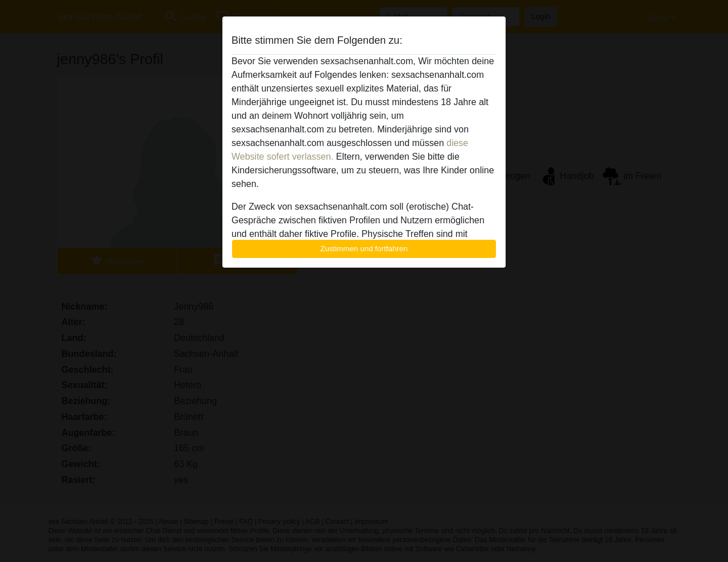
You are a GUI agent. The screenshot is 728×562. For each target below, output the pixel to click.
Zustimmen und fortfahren (364, 249)
